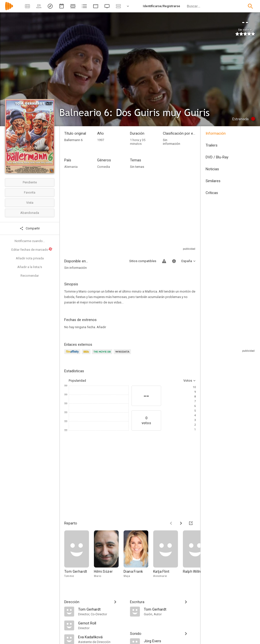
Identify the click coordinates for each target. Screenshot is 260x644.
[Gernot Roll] (102, 623)
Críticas (212, 193)
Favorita (30, 192)
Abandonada (30, 213)
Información (216, 133)
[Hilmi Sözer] (109, 557)
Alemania (71, 167)
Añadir (101, 327)
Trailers (212, 145)
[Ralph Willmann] (198, 557)
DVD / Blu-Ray (217, 157)
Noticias (212, 169)
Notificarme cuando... (30, 241)
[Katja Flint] (168, 557)
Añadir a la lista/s (30, 267)
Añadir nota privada (30, 258)
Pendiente (30, 182)
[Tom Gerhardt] (79, 557)
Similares (213, 181)
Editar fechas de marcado (32, 249)
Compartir (30, 228)
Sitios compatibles (143, 261)
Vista (30, 203)
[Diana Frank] (138, 557)
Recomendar (30, 276)
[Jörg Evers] (170, 641)
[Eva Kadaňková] (102, 637)
